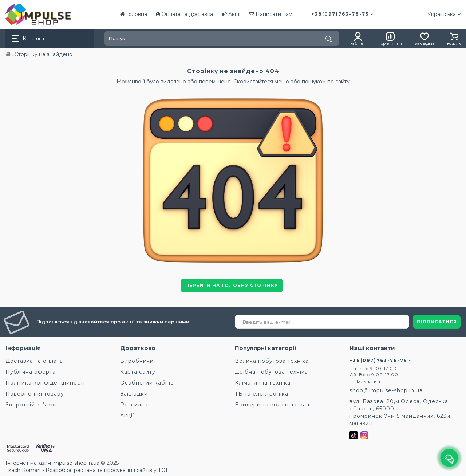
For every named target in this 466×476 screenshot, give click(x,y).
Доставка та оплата (34, 361)
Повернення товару (35, 394)
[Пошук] (329, 39)
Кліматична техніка (263, 383)
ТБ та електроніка (262, 394)
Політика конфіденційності (45, 383)
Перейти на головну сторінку (232, 285)
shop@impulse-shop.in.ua (386, 390)
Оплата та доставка (184, 14)
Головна (134, 14)
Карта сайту (138, 372)
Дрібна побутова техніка (271, 372)
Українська (444, 14)
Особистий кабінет (149, 383)
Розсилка (134, 405)
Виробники (137, 361)
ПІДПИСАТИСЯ (437, 322)
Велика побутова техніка (272, 361)
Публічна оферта (31, 372)
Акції (231, 14)
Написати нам (271, 14)
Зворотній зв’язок (31, 405)
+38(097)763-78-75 (343, 14)
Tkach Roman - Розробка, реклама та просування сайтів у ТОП (88, 470)
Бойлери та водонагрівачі (273, 405)
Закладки (134, 394)
